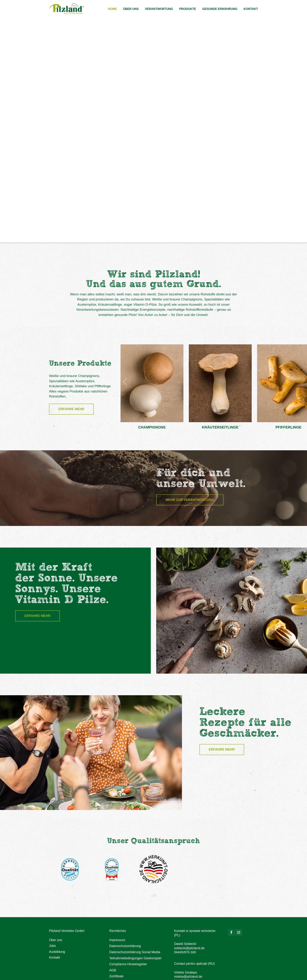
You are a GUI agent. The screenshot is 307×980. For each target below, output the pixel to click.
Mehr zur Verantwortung (190, 500)
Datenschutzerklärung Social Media (135, 952)
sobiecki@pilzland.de (189, 948)
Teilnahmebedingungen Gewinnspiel (135, 958)
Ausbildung (57, 952)
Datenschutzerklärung (125, 946)
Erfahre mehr (71, 409)
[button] (125, 379)
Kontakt (54, 957)
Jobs (52, 946)
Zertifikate (116, 976)
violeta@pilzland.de (188, 977)
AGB (113, 970)
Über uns (56, 940)
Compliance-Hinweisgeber (128, 964)
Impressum (117, 940)
